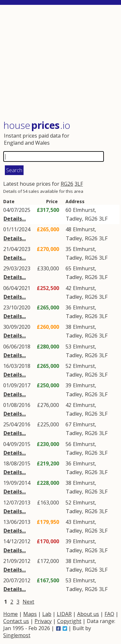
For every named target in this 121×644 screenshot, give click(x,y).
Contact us (16, 621)
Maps (30, 614)
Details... (15, 219)
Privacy (43, 621)
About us (88, 614)
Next (28, 602)
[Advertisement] (61, 63)
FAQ (109, 614)
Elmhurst (84, 210)
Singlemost (17, 635)
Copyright (69, 621)
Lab (47, 614)
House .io (37, 125)
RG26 (67, 184)
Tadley (74, 219)
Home (10, 614)
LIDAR (64, 614)
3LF (79, 184)
